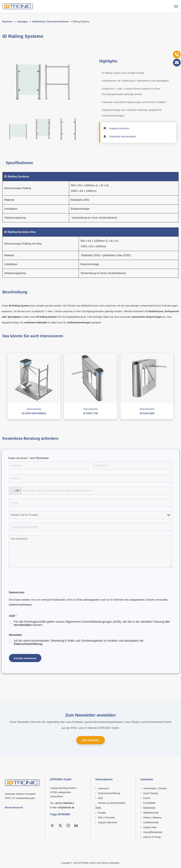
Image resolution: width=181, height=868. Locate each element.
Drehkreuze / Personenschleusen (51, 21)
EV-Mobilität (149, 803)
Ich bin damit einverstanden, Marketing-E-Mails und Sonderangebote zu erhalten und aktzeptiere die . (79, 642)
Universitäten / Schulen (155, 788)
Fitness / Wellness (152, 818)
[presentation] (34, 580)
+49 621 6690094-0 (64, 803)
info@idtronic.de (66, 808)
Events (147, 798)
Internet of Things (152, 837)
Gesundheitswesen (153, 832)
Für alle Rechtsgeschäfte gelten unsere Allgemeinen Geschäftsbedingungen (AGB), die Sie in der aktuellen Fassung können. (92, 623)
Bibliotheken (149, 808)
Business (7, 21)
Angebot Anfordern (117, 128)
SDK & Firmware (106, 818)
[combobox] (15, 491)
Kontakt (102, 813)
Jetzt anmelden (90, 740)
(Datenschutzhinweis (20, 605)
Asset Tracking (151, 793)
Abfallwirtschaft (151, 813)
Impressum (104, 788)
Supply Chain (150, 827)
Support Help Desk (108, 822)
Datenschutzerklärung (28, 644)
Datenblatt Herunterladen (120, 137)
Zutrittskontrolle (151, 822)
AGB (100, 798)
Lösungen (22, 21)
